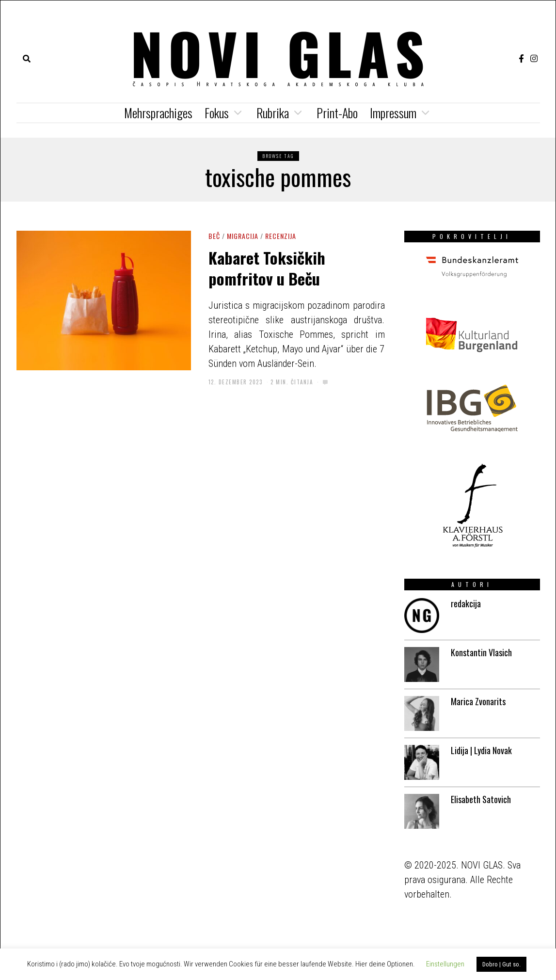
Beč (214, 236)
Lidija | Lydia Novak (481, 750)
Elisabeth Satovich (481, 799)
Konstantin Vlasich (481, 652)
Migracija (243, 236)
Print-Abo (337, 113)
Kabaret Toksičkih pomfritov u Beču (267, 268)
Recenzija (281, 236)
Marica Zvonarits (478, 701)
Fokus (217, 113)
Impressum (393, 113)
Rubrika (273, 113)
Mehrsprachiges (158, 113)
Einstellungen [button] (445, 964)
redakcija (466, 603)
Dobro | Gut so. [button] (501, 964)
